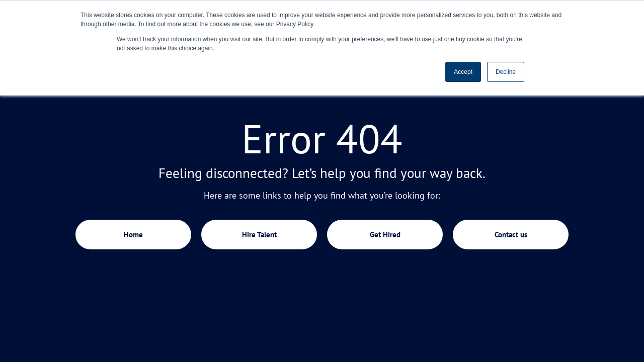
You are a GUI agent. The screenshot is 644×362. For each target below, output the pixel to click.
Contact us (511, 235)
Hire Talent (259, 235)
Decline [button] (506, 72)
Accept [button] (463, 72)
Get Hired (385, 235)
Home (133, 235)
